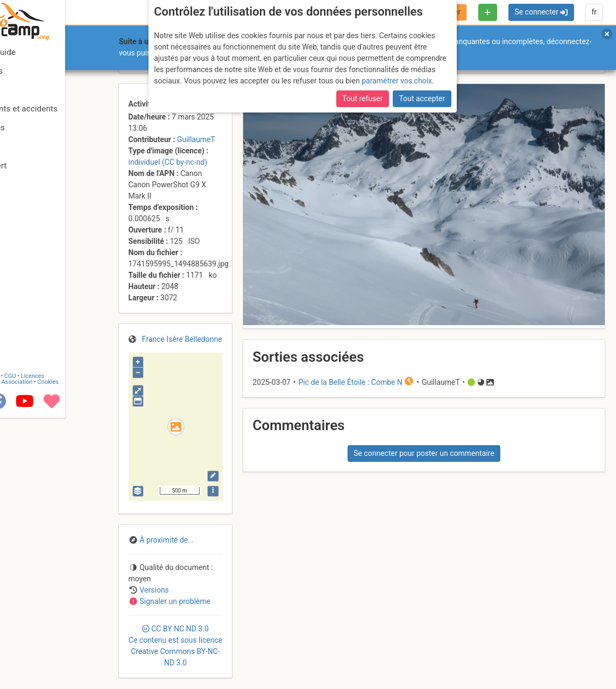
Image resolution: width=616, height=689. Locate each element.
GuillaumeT (196, 139)
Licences (75, 642)
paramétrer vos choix (397, 81)
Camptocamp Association (41, 648)
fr (594, 12)
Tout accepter (422, 99)
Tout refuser (362, 99)
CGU (53, 642)
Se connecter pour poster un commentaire (424, 453)
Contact (31, 642)
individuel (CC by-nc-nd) (168, 162)
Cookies (90, 648)
